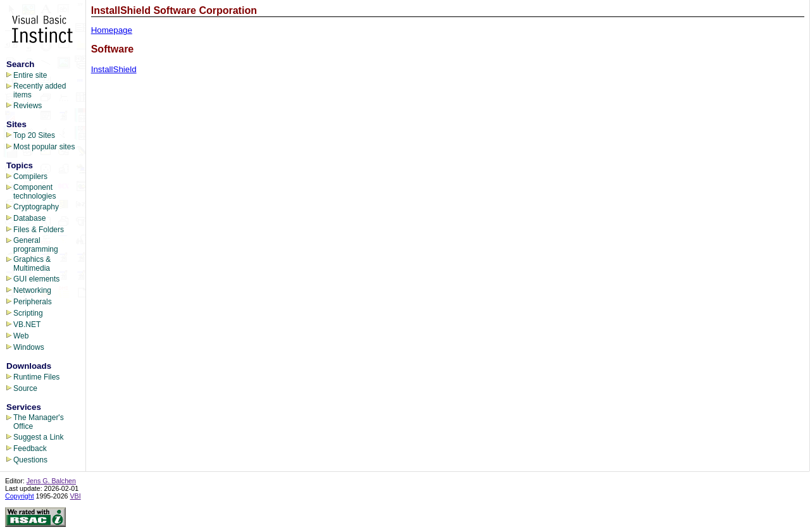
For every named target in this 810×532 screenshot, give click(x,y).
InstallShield (114, 69)
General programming (36, 245)
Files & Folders (39, 230)
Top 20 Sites (34, 135)
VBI (76, 496)
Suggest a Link (38, 437)
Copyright (20, 496)
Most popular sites (44, 147)
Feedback (30, 448)
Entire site (30, 75)
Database (29, 218)
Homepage (112, 30)
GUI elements (36, 279)
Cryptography (36, 207)
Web (21, 336)
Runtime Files (36, 377)
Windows (29, 347)
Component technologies (34, 192)
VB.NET (27, 325)
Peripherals (33, 302)
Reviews (28, 106)
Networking (32, 290)
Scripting (28, 313)
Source (25, 388)
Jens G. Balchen (51, 481)
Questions (30, 460)
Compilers (30, 176)
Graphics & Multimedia (32, 264)
